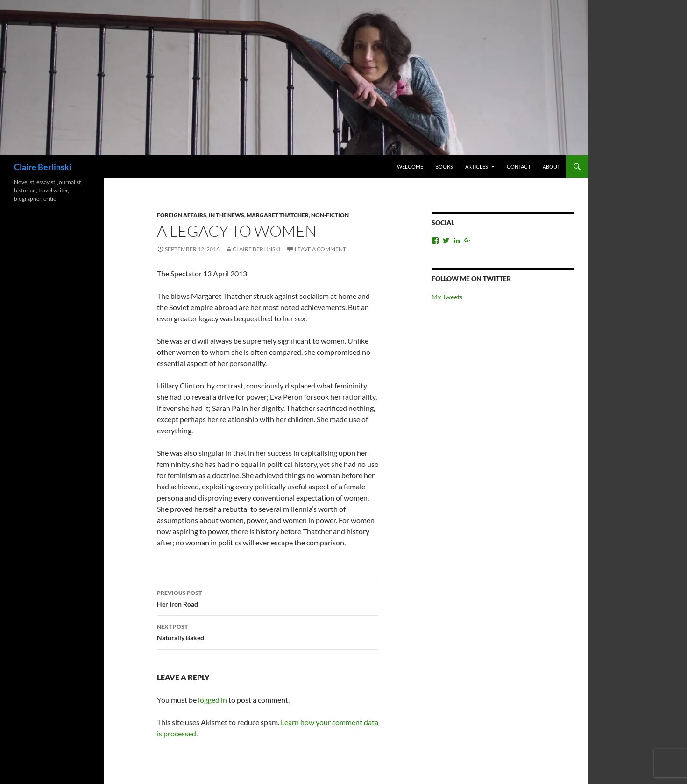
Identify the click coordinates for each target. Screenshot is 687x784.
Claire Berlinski (43, 167)
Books (444, 166)
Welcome (410, 166)
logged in (212, 700)
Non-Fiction (330, 215)
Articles (477, 166)
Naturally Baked (268, 631)
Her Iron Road (268, 598)
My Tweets (447, 297)
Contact (519, 166)
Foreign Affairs (182, 215)
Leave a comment (320, 249)
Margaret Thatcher (278, 215)
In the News (227, 215)
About (551, 166)
